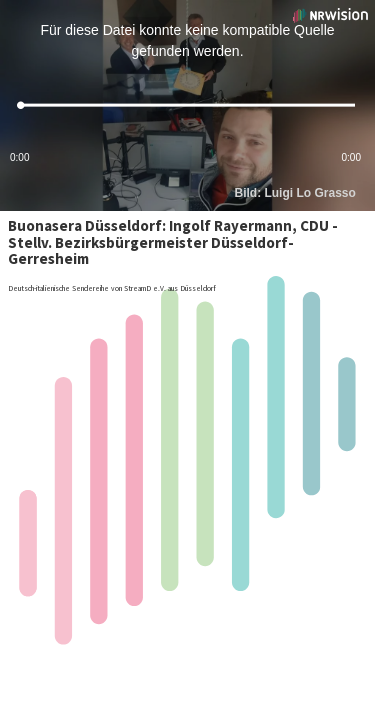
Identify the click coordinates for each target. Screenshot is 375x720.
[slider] (187, 105)
